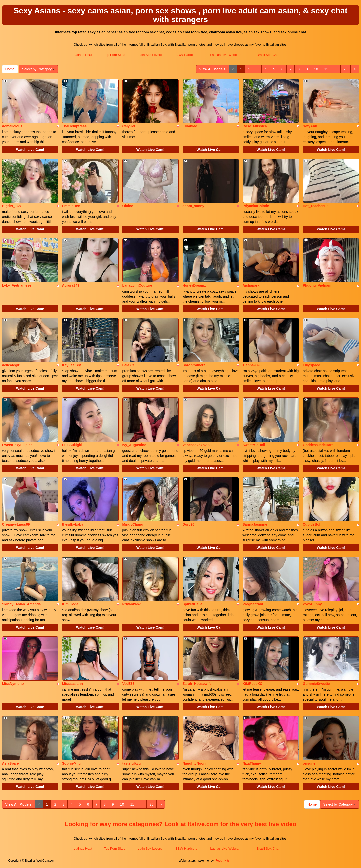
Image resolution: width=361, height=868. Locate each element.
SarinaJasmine (255, 524)
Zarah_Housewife (197, 684)
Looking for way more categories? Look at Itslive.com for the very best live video (181, 824)
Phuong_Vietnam (317, 285)
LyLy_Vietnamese (17, 285)
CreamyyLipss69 (16, 524)
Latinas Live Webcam (226, 55)
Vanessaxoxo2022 (198, 445)
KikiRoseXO (253, 684)
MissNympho (13, 684)
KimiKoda (70, 604)
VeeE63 (128, 684)
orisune (309, 763)
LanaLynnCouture (137, 285)
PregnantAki (253, 604)
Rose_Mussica (255, 126)
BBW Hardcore (186, 55)
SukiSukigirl (72, 445)
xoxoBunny (312, 604)
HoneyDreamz (194, 285)
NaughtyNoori (194, 763)
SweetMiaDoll (254, 445)
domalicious (12, 126)
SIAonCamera (194, 365)
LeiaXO (128, 365)
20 (346, 69)
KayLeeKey (72, 365)
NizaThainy (252, 763)
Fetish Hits (222, 861)
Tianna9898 (252, 365)
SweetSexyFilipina (17, 445)
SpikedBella (192, 604)
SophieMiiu (72, 763)
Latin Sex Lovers (150, 55)
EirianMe (190, 126)
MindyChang (133, 524)
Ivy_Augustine (134, 445)
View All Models (212, 69)
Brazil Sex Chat (268, 55)
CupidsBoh (312, 524)
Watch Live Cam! (30, 150)
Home (10, 69)
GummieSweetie (316, 684)
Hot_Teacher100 (316, 206)
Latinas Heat (83, 55)
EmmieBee (71, 206)
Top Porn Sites (114, 55)
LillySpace (311, 365)
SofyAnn (310, 126)
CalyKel (129, 126)
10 (316, 69)
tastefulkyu (132, 763)
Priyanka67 (132, 604)
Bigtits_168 (11, 206)
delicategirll (12, 365)
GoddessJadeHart (318, 445)
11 (326, 69)
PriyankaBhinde (256, 206)
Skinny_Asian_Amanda (21, 604)
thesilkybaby (73, 524)
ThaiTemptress (75, 126)
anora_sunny (193, 206)
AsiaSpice (10, 763)
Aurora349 (71, 285)
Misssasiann (73, 684)
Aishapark (251, 285)
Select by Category (38, 69)
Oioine (128, 206)
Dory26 (188, 524)
